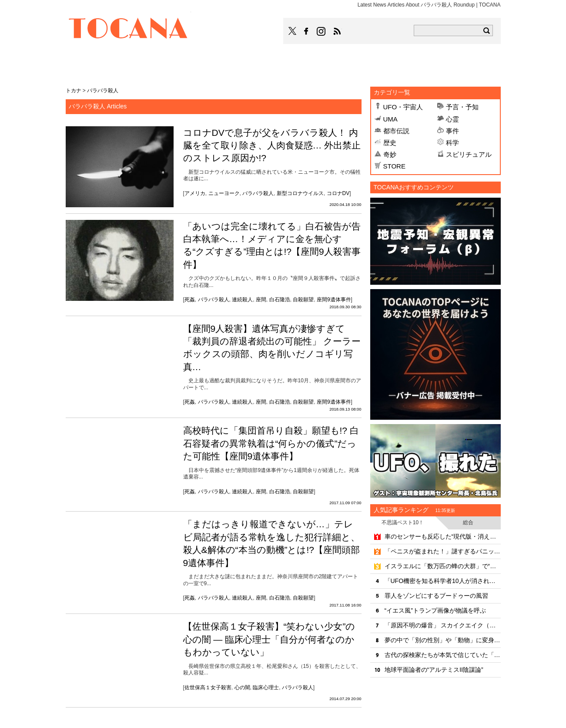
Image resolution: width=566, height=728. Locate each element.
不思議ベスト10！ (403, 522)
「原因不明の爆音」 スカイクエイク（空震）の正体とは (443, 625)
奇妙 (390, 154)
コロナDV (338, 193)
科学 (452, 143)
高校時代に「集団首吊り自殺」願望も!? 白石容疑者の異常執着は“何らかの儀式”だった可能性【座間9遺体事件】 (271, 443)
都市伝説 (396, 131)
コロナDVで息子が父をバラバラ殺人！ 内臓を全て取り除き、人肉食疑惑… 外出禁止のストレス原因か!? (272, 145)
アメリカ (195, 193)
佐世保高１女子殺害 (208, 688)
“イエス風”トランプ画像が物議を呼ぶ (435, 610)
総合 (468, 522)
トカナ (74, 91)
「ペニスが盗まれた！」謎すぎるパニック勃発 (443, 551)
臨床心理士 (266, 688)
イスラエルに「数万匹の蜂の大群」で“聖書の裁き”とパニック (443, 566)
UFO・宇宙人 (403, 107)
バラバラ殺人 (258, 193)
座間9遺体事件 (334, 300)
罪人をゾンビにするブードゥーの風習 (436, 596)
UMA (390, 119)
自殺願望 (303, 300)
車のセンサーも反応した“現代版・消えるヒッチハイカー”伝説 (443, 536)
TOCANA (128, 30)
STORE (394, 166)
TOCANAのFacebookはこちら (306, 31)
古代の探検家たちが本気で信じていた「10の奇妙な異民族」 (443, 655)
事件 (452, 131)
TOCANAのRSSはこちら (337, 31)
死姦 (190, 300)
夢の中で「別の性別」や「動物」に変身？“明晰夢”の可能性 (443, 640)
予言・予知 (462, 107)
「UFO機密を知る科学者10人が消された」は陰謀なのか (443, 581)
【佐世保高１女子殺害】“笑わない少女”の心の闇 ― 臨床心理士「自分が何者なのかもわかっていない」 (269, 639)
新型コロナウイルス (300, 193)
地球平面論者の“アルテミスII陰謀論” (434, 670)
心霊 (452, 119)
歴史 (390, 143)
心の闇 (242, 688)
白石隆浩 (280, 300)
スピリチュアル (469, 154)
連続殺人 (242, 300)
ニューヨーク (224, 193)
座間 (261, 300)
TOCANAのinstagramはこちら (322, 31)
